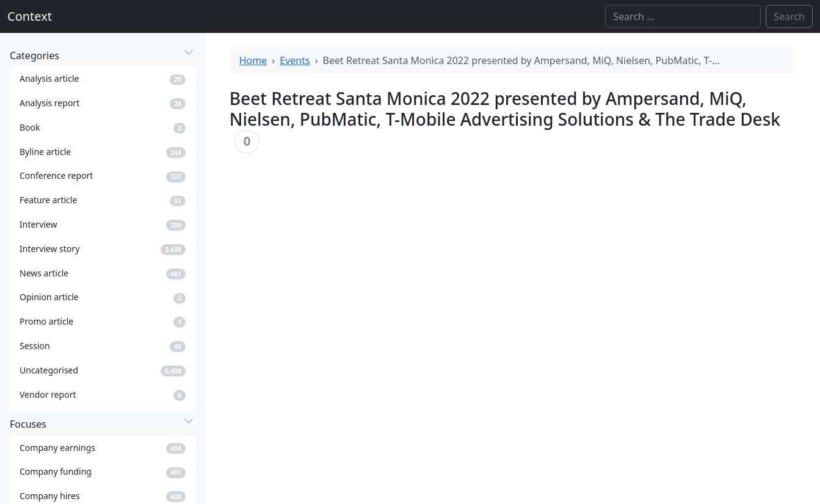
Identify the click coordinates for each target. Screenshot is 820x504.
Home (253, 60)
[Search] (683, 16)
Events (295, 60)
